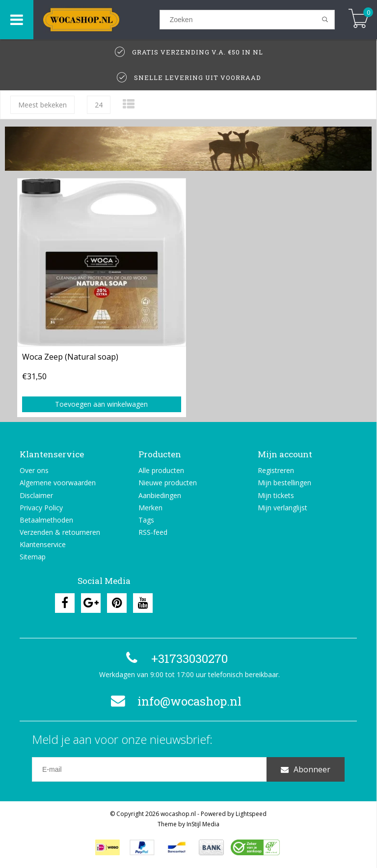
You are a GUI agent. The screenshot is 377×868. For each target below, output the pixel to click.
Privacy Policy (41, 508)
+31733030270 (175, 658)
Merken (150, 508)
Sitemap (33, 557)
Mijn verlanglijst (283, 508)
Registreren (276, 470)
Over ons (34, 470)
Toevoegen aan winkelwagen (101, 404)
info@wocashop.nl (175, 701)
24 (99, 105)
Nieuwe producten (168, 483)
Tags (146, 520)
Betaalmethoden (46, 520)
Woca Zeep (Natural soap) (70, 357)
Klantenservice (43, 544)
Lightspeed (251, 814)
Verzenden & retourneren (60, 532)
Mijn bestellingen (284, 483)
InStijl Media (203, 824)
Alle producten (161, 470)
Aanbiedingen (160, 495)
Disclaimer (36, 495)
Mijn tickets (276, 495)
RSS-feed (153, 532)
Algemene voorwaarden (58, 483)
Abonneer (306, 769)
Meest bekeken (42, 105)
